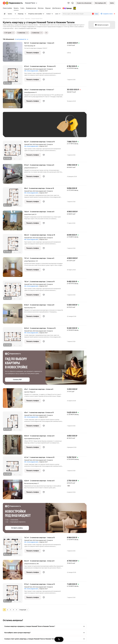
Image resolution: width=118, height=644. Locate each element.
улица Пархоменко (30, 261)
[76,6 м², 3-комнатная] (14, 221)
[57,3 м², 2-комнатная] (14, 594)
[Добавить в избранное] (44, 53)
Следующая (23, 610)
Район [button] (96, 14)
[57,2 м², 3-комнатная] (14, 175)
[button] (72, 3)
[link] (112, 3)
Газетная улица (29, 46)
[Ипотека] (41, 8)
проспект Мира (29, 392)
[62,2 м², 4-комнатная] (14, 571)
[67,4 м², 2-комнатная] (14, 76)
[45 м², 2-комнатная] (14, 399)
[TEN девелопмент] (74, 8)
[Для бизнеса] (57, 8)
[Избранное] (69, 3)
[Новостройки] (8, 8)
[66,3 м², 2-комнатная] (14, 245)
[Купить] (16, 8)
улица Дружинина (30, 92)
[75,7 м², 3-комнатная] (14, 268)
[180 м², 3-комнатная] (14, 99)
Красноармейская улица (31, 439)
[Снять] (22, 8)
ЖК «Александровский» (31, 71)
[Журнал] (48, 8)
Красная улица (28, 308)
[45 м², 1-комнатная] (14, 422)
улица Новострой (29, 214)
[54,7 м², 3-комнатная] (14, 53)
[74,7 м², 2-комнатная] (14, 547)
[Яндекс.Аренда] (67, 8)
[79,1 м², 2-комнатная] (14, 291)
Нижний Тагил (28, 69)
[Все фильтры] (5, 14)
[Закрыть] (114, 14)
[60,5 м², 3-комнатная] (14, 446)
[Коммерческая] (31, 8)
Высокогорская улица (31, 483)
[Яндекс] (4, 3)
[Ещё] (46, 33)
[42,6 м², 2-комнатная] (14, 490)
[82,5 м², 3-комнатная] (14, 338)
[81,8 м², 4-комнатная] (14, 315)
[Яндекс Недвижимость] (14, 3)
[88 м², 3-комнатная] (14, 198)
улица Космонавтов (30, 168)
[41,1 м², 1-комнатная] (14, 467)
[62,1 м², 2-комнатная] (14, 151)
